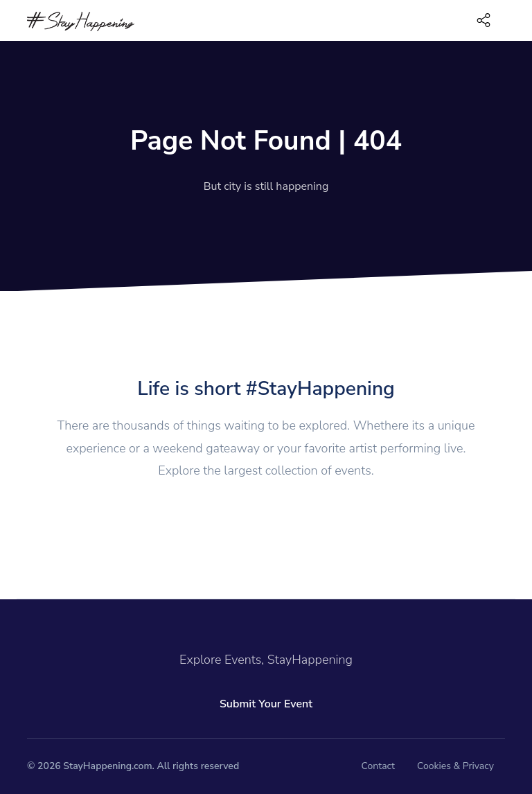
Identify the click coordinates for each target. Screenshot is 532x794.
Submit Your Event (266, 704)
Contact (378, 766)
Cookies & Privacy (455, 766)
